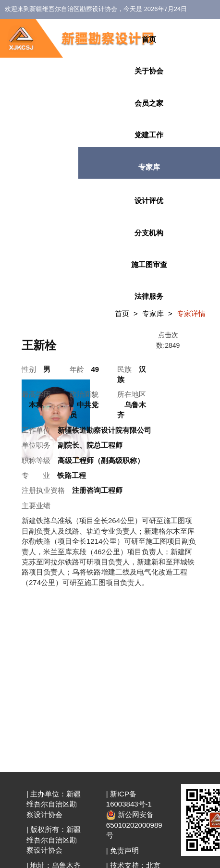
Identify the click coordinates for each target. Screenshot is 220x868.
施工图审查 (149, 264)
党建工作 (149, 135)
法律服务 (149, 296)
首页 (149, 39)
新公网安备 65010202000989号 (134, 825)
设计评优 (149, 201)
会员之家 (149, 103)
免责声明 (124, 850)
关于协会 (149, 71)
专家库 (149, 167)
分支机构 (149, 233)
